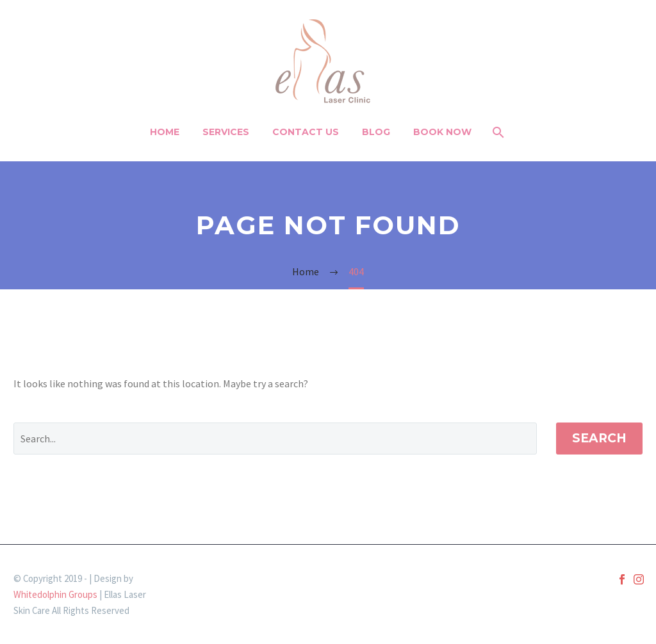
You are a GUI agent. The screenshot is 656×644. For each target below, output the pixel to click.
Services (226, 132)
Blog (376, 132)
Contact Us (306, 132)
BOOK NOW (442, 132)
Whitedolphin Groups (55, 594)
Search (599, 438)
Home (165, 132)
